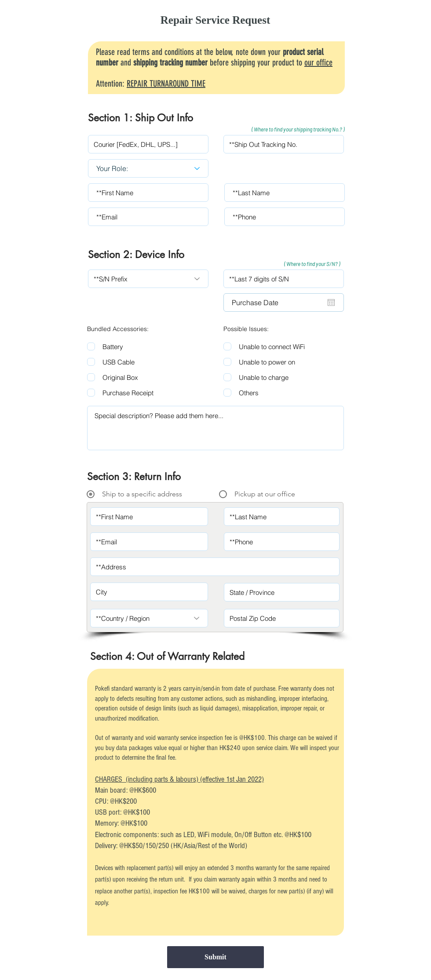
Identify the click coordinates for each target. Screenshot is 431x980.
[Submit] (215, 957)
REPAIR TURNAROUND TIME (166, 84)
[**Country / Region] (149, 618)
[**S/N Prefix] (148, 279)
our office (318, 62)
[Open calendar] (331, 302)
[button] (293, 129)
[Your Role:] (148, 168)
